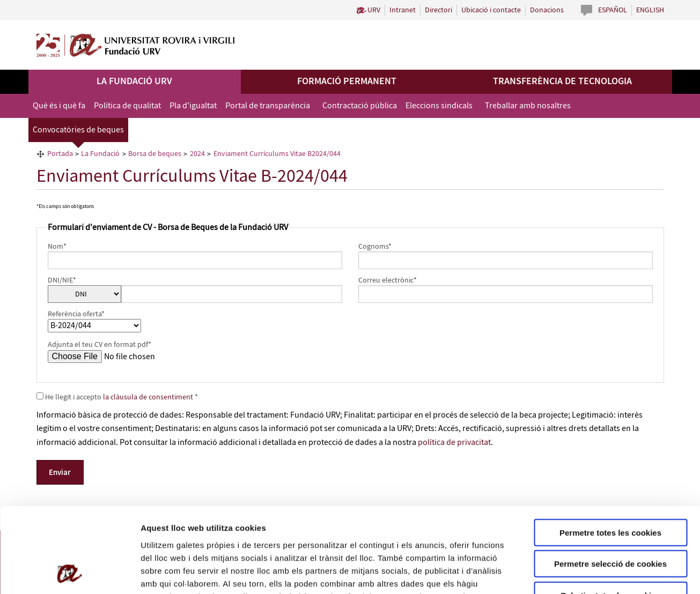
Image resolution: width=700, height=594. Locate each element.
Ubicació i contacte (491, 10)
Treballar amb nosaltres (528, 106)
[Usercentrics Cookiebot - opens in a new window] (69, 573)
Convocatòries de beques (78, 130)
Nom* (57, 247)
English (650, 10)
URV (374, 10)
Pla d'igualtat (193, 106)
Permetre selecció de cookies (610, 484)
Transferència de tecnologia (562, 81)
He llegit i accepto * (117, 397)
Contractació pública (360, 106)
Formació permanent (347, 81)
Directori (439, 10)
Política (204, 529)
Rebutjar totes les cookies (610, 515)
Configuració (601, 573)
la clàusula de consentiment (149, 397)
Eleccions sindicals (439, 106)
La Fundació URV (134, 81)
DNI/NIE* (62, 280)
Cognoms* (375, 247)
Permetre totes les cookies (610, 453)
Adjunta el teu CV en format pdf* (100, 345)
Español (613, 10)
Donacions (547, 10)
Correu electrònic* (388, 280)
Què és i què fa (59, 106)
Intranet (403, 10)
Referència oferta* (76, 314)
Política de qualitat (127, 106)
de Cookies (242, 529)
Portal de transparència (268, 106)
